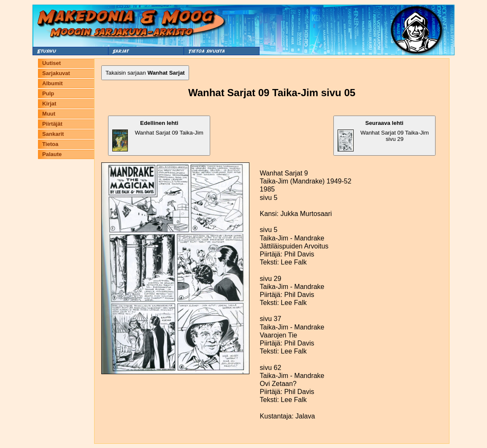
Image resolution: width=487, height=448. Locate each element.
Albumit (52, 83)
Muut (49, 114)
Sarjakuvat (56, 73)
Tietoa (50, 144)
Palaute (52, 154)
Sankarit (53, 134)
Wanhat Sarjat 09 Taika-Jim (158, 136)
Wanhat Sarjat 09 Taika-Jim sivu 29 (383, 136)
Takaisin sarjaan (145, 73)
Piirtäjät (52, 124)
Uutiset (51, 63)
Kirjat (49, 104)
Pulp (48, 93)
